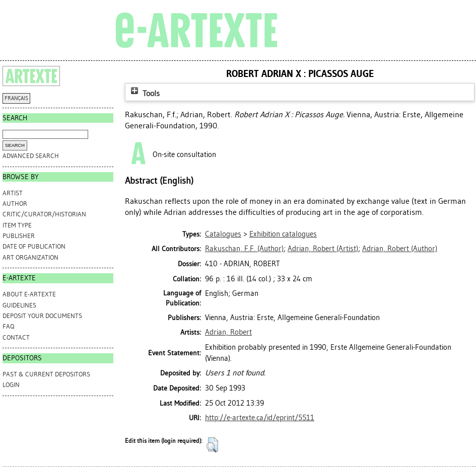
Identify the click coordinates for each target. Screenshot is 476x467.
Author (15, 204)
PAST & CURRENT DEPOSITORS (46, 374)
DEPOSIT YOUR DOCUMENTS (42, 316)
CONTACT (16, 337)
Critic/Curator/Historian (44, 214)
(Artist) (323, 249)
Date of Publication (34, 246)
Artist (13, 193)
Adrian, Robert (228, 332)
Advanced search (31, 156)
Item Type (17, 225)
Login (11, 385)
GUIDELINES (19, 305)
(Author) (244, 249)
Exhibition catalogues (283, 234)
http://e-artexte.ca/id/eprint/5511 (260, 418)
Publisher (19, 236)
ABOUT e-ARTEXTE (29, 294)
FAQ (8, 326)
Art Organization (30, 257)
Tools (144, 93)
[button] (212, 445)
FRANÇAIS (16, 98)
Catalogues (223, 234)
